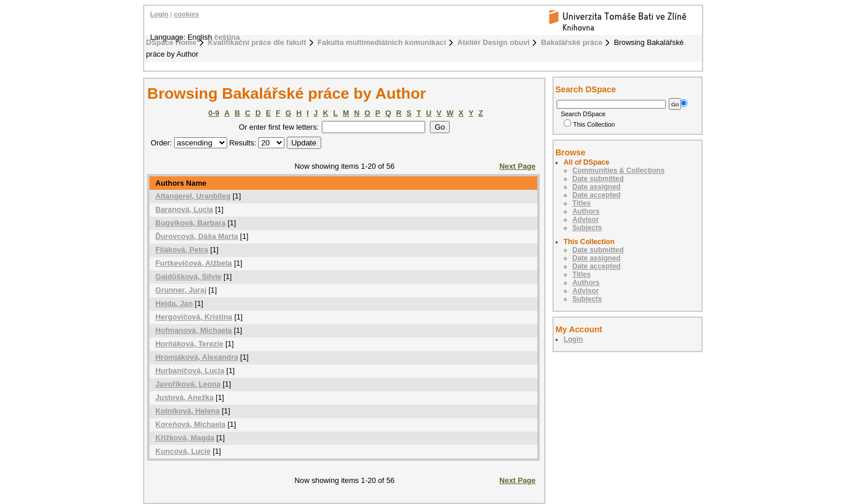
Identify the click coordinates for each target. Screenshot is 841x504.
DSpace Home (171, 42)
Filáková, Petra (182, 250)
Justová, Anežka (185, 397)
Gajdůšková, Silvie (188, 277)
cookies (187, 14)
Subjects (587, 228)
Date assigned (596, 187)
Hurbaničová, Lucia (190, 371)
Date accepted (596, 195)
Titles (582, 203)
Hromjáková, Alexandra (197, 357)
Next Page (517, 166)
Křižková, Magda (185, 438)
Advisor (585, 220)
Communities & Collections (618, 171)
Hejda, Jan (174, 303)
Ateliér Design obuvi (494, 42)
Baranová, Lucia (184, 209)
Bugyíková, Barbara (190, 223)
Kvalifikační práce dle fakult (257, 42)
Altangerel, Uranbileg (193, 196)
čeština (227, 37)
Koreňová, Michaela (190, 424)
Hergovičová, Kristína (194, 317)
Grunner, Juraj (181, 290)
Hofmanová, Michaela (194, 330)
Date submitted (598, 179)
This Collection (589, 124)
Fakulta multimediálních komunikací (382, 42)
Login (159, 14)
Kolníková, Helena (187, 411)
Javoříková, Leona (188, 384)
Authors (586, 211)
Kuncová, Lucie (183, 451)
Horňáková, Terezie (189, 344)
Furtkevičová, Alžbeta (194, 263)
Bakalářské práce (571, 42)
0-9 (214, 113)
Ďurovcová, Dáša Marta (197, 236)
